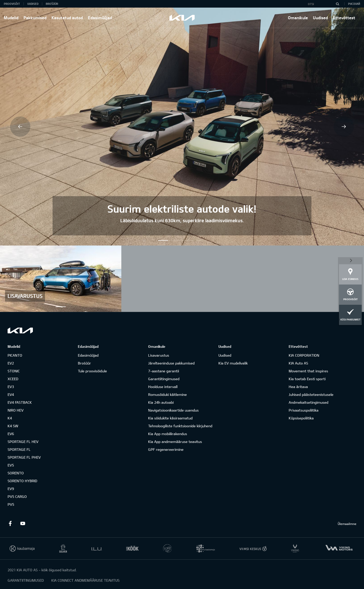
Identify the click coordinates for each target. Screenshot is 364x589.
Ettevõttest (344, 18)
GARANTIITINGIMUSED (26, 580)
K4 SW (13, 426)
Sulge (350, 260)
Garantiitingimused (164, 379)
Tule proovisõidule (92, 371)
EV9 (11, 489)
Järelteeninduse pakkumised (171, 363)
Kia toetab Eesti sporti (307, 379)
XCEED (13, 379)
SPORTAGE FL (19, 449)
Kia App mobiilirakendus (168, 434)
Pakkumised (35, 18)
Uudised (320, 18)
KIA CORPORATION (304, 355)
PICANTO (15, 355)
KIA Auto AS (298, 363)
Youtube (23, 523)
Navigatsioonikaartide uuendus (173, 410)
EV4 (11, 394)
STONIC (14, 371)
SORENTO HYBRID (22, 481)
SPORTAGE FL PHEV (24, 457)
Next (344, 127)
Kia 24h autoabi (161, 402)
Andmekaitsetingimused (309, 402)
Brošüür (52, 4)
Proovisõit (12, 4)
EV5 (11, 465)
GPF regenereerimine (166, 449)
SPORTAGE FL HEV (23, 442)
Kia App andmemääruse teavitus (175, 442)
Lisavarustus (159, 355)
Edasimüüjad (100, 18)
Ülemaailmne (347, 524)
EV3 (11, 387)
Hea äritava (298, 387)
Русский (354, 4)
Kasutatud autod (67, 18)
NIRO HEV (16, 410)
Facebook (10, 523)
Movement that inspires (308, 371)
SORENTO (16, 473)
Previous (20, 127)
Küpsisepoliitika (301, 418)
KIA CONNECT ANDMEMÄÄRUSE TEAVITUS (85, 580)
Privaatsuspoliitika (304, 410)
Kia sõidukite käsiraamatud (170, 418)
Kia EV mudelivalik (233, 363)
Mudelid (11, 18)
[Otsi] (337, 4)
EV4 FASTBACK (20, 402)
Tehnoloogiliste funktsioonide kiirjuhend (180, 426)
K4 (10, 418)
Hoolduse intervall (163, 387)
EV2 (11, 363)
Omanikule (298, 18)
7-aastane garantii (164, 371)
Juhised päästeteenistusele (311, 394)
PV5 (11, 504)
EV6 (11, 434)
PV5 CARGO (17, 496)
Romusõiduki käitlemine (167, 394)
